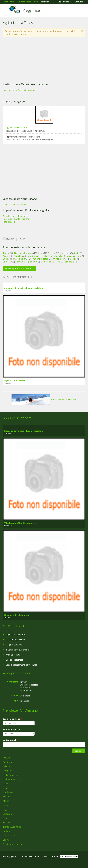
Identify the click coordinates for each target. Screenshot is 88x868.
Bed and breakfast (14, 660)
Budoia (6, 259)
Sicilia (5, 818)
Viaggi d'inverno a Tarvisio (15, 204)
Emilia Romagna (10, 775)
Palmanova (69, 262)
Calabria (7, 766)
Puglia (6, 810)
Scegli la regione (12, 719)
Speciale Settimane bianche (44, 399)
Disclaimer (25, 688)
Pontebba (18, 256)
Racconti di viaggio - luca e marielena (24, 288)
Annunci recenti (13, 655)
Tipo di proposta (12, 729)
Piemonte (7, 805)
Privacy (23, 682)
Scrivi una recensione (16, 640)
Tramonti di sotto (40, 259)
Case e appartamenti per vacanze (21, 665)
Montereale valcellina (50, 262)
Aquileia (6, 256)
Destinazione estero (12, 844)
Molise (6, 801)
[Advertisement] (44, 60)
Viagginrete (31, 10)
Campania (8, 771)
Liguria (6, 788)
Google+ (10, 863)
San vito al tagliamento (26, 262)
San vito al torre (59, 259)
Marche (6, 797)
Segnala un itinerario (15, 635)
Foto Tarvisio (9, 222)
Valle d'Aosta (9, 835)
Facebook (4, 863)
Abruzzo (7, 758)
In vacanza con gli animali (18, 650)
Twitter (17, 863)
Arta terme (65, 253)
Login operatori (64, 2)
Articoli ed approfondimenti (16, 216)
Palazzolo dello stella (53, 256)
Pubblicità (24, 701)
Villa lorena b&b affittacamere (20, 523)
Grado (76, 253)
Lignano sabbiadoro (23, 253)
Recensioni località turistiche (16, 219)
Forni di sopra (33, 256)
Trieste (6, 253)
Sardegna (7, 814)
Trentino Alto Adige (12, 827)
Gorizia (73, 259)
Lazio (5, 784)
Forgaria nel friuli (74, 256)
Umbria (6, 831)
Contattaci (79, 2)
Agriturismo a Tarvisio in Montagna (21, 90)
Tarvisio (51, 253)
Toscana (7, 823)
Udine (40, 253)
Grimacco (7, 262)
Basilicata (7, 762)
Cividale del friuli (21, 259)
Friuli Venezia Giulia (12, 779)
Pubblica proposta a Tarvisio (18, 268)
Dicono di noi (26, 690)
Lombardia (8, 792)
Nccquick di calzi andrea (17, 615)
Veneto (6, 840)
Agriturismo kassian (17, 128)
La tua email (10, 740)
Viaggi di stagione (14, 645)
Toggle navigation (5, 11)
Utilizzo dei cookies (29, 685)
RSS (24, 863)
